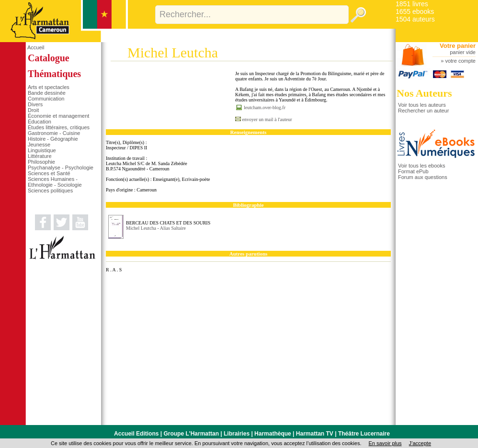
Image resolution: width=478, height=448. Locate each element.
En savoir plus (385, 443)
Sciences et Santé (49, 173)
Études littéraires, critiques (59, 127)
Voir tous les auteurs (422, 105)
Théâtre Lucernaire (364, 434)
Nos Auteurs (424, 93)
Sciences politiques (50, 190)
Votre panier (458, 46)
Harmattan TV (315, 434)
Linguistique (42, 150)
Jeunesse (39, 145)
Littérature (40, 156)
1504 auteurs (415, 19)
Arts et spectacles (49, 87)
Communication (46, 99)
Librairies (237, 434)
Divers (35, 104)
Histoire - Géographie (53, 139)
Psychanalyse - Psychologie (61, 168)
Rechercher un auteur (423, 111)
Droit (33, 110)
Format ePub (413, 171)
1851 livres (412, 4)
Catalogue (49, 58)
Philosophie (41, 162)
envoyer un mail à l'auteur (267, 119)
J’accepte (420, 443)
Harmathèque (273, 434)
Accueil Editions (136, 434)
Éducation (40, 122)
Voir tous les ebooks (421, 166)
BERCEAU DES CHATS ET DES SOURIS (168, 223)
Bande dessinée (47, 93)
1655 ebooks (415, 11)
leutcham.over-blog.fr (265, 107)
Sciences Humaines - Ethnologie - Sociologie (55, 182)
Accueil (36, 47)
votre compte (460, 61)
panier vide (463, 52)
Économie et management (58, 116)
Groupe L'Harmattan (191, 434)
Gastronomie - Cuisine (54, 133)
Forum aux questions (423, 177)
